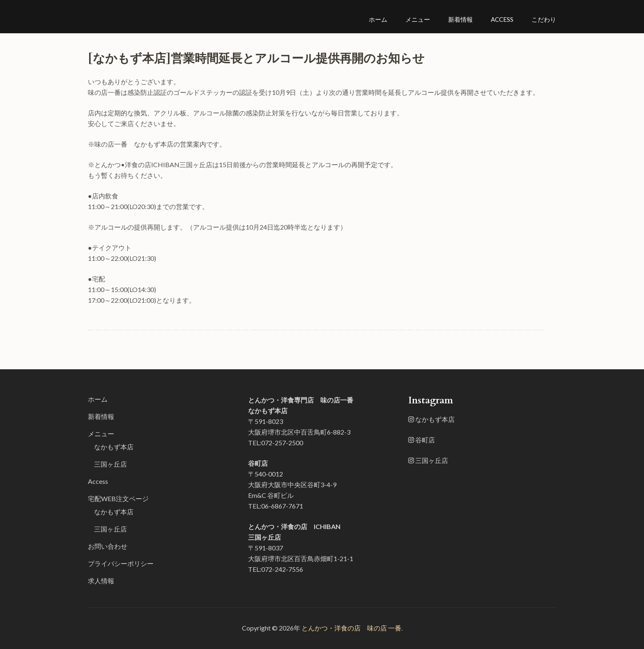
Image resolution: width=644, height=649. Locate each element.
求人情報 (101, 581)
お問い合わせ (108, 546)
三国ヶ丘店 (110, 464)
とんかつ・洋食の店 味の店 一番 (351, 628)
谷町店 (422, 440)
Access (502, 19)
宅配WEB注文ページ (118, 498)
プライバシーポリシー (121, 563)
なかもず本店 (114, 447)
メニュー (418, 19)
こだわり (544, 19)
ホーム (378, 19)
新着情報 (460, 19)
